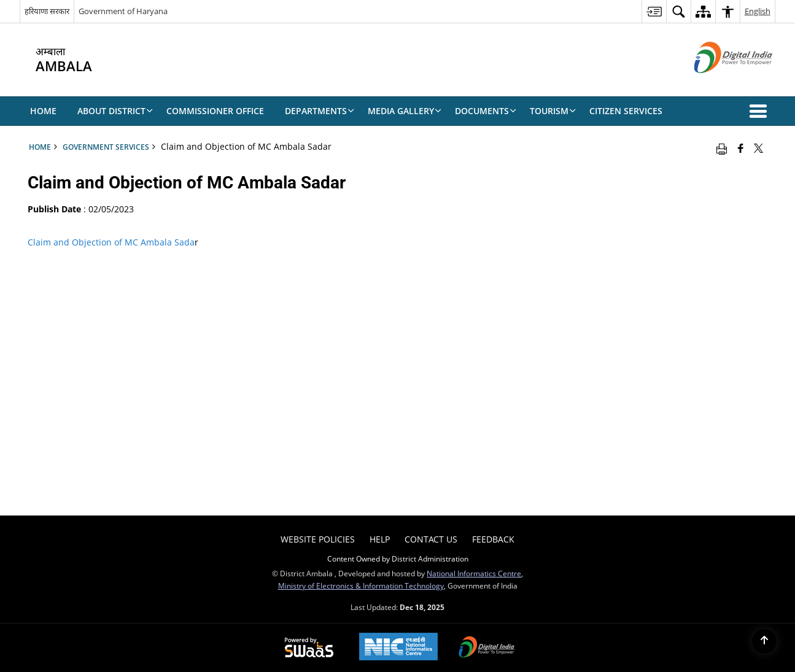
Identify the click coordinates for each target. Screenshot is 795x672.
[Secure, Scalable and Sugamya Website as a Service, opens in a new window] (309, 648)
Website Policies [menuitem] (318, 539)
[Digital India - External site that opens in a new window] (718, 83)
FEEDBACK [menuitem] (493, 539)
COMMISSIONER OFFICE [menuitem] (215, 111)
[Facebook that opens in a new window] (741, 148)
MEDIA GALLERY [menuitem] (405, 111)
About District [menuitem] (115, 111)
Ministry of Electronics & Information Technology (361, 585)
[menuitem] (654, 11)
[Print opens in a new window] (722, 148)
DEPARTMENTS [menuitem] (320, 111)
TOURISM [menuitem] (553, 111)
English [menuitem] (758, 11)
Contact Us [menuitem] (431, 539)
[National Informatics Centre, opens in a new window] (398, 648)
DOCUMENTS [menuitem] (486, 111)
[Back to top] (764, 641)
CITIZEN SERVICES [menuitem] (626, 111)
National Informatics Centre (474, 573)
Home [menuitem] (43, 111)
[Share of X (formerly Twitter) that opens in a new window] (758, 148)
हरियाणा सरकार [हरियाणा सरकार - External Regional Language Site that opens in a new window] (47, 11)
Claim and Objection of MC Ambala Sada (111, 242)
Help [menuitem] (380, 539)
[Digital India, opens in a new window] (487, 648)
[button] (761, 111)
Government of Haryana (123, 11)
